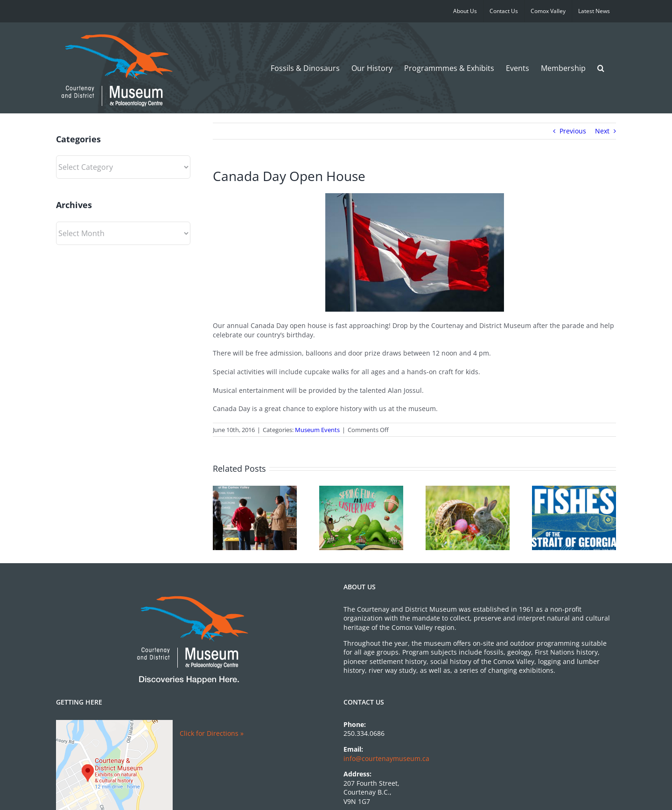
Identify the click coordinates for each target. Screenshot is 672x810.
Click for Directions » (212, 733)
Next (602, 131)
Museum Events (317, 430)
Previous (573, 131)
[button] (601, 68)
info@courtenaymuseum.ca (386, 758)
